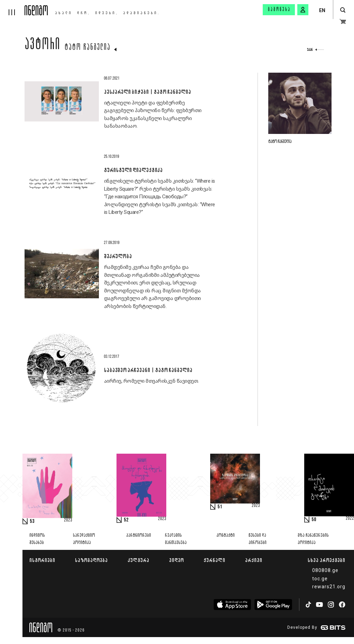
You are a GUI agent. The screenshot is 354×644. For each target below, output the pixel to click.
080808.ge (325, 570)
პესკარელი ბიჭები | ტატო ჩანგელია (147, 92)
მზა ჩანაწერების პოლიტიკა (313, 539)
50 (314, 520)
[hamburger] (12, 8)
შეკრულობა (118, 256)
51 (220, 507)
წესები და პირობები (258, 539)
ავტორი (43, 46)
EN (322, 10)
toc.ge (320, 579)
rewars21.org (329, 587)
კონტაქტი (226, 536)
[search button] (343, 10)
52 (126, 520)
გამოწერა (279, 10)
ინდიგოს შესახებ (37, 539)
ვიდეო (176, 560)
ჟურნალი (215, 560)
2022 (350, 519)
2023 (68, 520)
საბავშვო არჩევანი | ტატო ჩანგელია (148, 370)
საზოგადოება (91, 560)
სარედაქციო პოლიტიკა (84, 539)
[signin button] (303, 10)
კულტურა (138, 560)
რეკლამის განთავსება (176, 539)
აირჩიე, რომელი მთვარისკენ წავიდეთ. (151, 381)
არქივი (254, 560)
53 (32, 521)
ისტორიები (42, 560)
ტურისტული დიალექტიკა (133, 170)
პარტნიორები (139, 536)
